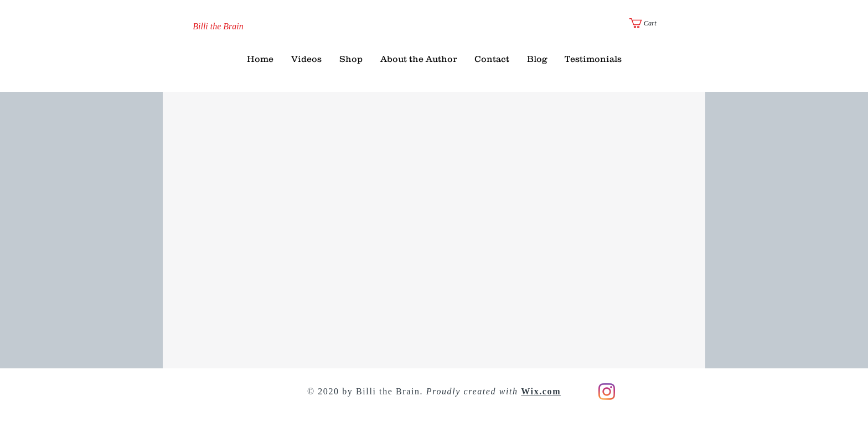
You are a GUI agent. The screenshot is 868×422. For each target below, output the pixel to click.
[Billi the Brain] (218, 27)
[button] (649, 23)
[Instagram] (607, 392)
